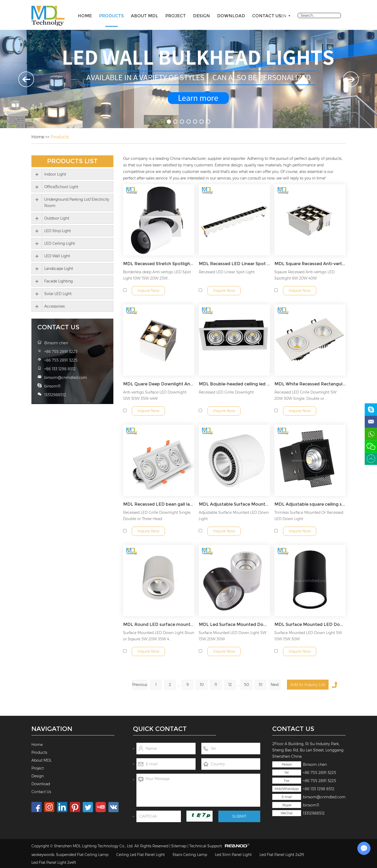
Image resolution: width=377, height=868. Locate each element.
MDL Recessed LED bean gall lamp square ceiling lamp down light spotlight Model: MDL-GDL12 (159, 504)
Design (201, 16)
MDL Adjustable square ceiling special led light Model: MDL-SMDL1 (310, 504)
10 (202, 685)
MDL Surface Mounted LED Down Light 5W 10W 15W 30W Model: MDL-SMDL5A (310, 624)
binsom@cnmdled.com (324, 797)
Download (231, 16)
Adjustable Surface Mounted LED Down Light (234, 516)
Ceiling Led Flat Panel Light (140, 855)
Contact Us (267, 16)
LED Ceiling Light (60, 243)
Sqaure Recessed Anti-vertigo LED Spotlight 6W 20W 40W (304, 275)
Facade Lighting (59, 281)
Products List (72, 161)
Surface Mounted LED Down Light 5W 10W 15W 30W (308, 636)
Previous (140, 685)
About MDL (145, 16)
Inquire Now (148, 291)
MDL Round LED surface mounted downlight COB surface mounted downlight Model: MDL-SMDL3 (159, 624)
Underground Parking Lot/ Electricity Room (77, 203)
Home (85, 16)
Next (275, 685)
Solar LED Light (58, 294)
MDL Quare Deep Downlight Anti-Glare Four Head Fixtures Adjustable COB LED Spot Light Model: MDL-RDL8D (159, 384)
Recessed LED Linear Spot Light (227, 272)
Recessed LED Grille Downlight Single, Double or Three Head (157, 516)
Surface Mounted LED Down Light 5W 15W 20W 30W (232, 636)
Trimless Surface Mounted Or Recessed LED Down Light (309, 516)
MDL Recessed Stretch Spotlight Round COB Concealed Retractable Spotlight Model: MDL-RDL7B (159, 264)
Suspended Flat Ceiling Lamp (82, 855)
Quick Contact (160, 729)
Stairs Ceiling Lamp (190, 855)
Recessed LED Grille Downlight (226, 392)
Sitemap (179, 846)
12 (230, 685)
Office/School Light (61, 187)
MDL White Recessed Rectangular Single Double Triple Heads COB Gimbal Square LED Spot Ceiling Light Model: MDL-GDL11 (310, 384)
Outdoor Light (57, 218)
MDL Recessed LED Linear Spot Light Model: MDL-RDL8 (234, 264)
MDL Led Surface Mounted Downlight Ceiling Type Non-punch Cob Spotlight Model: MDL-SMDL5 (234, 624)
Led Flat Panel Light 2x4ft (54, 862)
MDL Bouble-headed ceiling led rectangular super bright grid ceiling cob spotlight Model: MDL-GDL (234, 384)
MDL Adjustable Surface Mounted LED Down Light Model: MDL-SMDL (234, 504)
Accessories (54, 306)
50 (246, 685)
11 (216, 685)
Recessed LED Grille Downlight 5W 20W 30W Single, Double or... (305, 395)
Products (111, 16)
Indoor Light (55, 174)
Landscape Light (59, 269)
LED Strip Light (57, 231)
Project (176, 16)
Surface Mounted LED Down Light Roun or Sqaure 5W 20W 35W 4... (159, 636)
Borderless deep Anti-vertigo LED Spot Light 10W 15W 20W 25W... (157, 275)
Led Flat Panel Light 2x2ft (282, 855)
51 (260, 685)
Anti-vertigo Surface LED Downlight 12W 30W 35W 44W (155, 395)
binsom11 (311, 805)
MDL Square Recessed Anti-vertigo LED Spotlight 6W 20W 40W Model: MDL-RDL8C (310, 264)
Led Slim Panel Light (233, 855)
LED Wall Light (57, 256)
